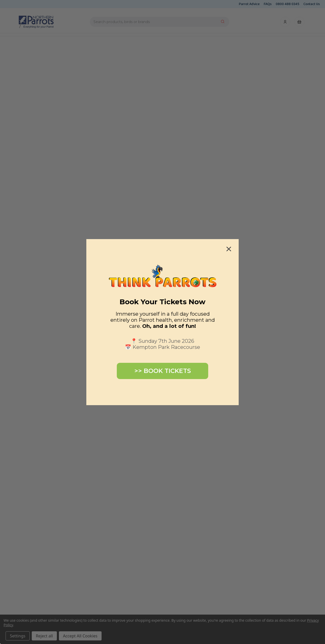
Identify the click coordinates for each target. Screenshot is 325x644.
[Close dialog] (229, 249)
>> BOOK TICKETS (163, 371)
